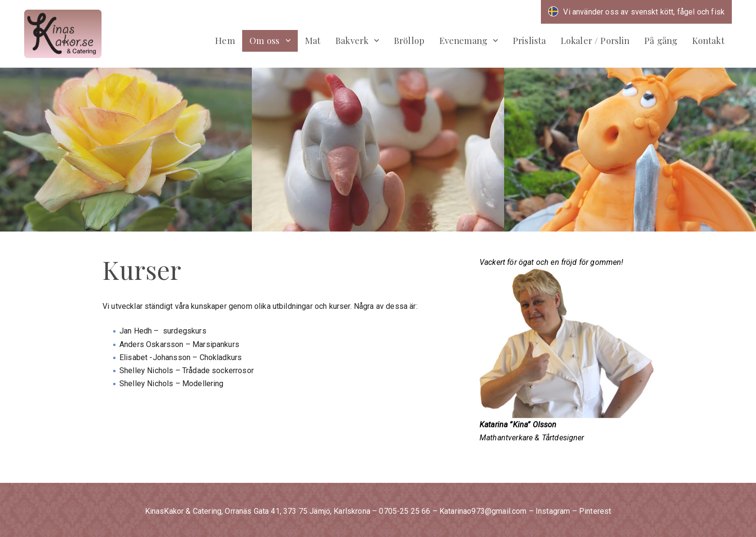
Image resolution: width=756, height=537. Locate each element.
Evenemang (463, 40)
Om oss (264, 40)
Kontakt (708, 40)
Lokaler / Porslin (595, 40)
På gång (661, 40)
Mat (313, 40)
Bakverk (352, 40)
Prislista (529, 40)
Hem (225, 40)
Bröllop (409, 40)
